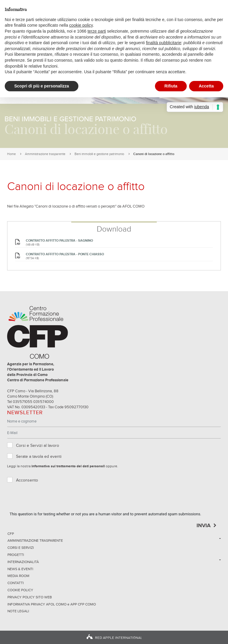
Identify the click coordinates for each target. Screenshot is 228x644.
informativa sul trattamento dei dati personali (68, 466)
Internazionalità (23, 562)
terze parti (97, 31)
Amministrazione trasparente (45, 154)
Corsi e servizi (21, 548)
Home (11, 154)
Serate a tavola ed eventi (39, 457)
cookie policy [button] (81, 25)
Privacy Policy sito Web (30, 597)
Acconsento (27, 480)
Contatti (16, 583)
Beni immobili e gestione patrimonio (99, 154)
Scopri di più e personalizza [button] (42, 86)
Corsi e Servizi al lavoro (38, 446)
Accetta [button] (206, 86)
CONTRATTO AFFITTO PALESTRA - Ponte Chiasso (65, 254)
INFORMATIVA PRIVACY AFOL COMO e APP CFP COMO (52, 605)
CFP (11, 534)
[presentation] (55, 500)
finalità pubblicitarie (163, 43)
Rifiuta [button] (171, 86)
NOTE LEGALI (18, 611)
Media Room (18, 576)
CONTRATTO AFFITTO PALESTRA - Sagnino (59, 241)
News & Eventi (20, 569)
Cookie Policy (20, 590)
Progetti (16, 555)
